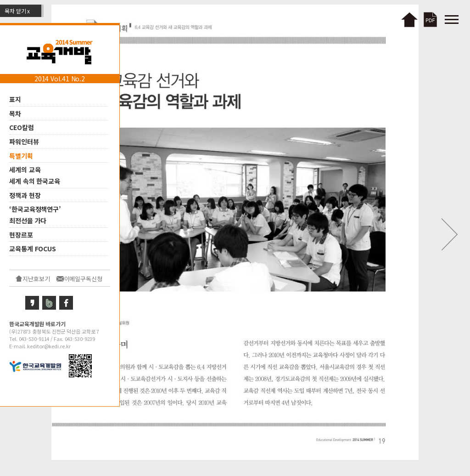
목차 (15, 113)
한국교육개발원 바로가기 (37, 324)
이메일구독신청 (83, 279)
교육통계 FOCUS (33, 249)
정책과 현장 (25, 195)
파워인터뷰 (24, 142)
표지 (15, 99)
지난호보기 (36, 279)
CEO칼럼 (22, 127)
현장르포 (21, 234)
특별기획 (21, 155)
